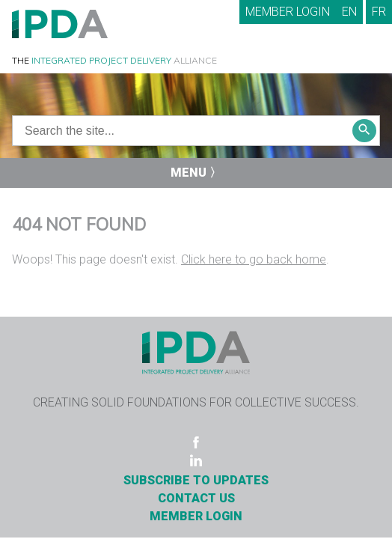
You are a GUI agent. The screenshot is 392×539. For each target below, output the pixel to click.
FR (379, 12)
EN (349, 12)
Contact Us (196, 498)
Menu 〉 (196, 173)
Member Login (288, 12)
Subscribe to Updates (196, 480)
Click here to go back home (254, 259)
